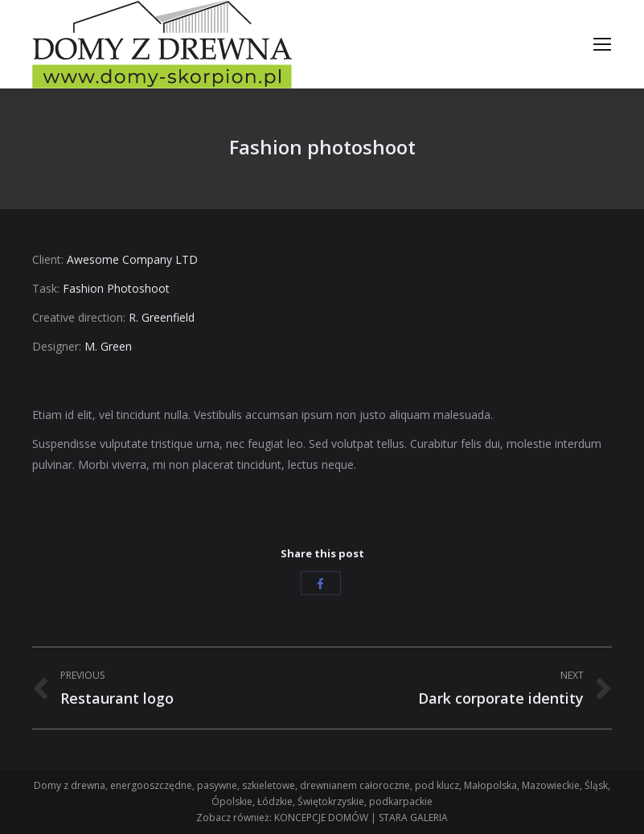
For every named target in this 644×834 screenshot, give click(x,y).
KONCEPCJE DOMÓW (321, 818)
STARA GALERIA (413, 818)
